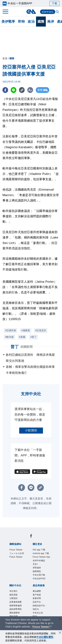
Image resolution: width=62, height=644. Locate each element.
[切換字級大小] (31, 90)
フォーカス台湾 (18, 557)
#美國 (22, 337)
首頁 (5, 58)
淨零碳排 (39, 581)
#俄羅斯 (26, 330)
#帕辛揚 (9, 337)
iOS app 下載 (41, 550)
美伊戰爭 (8, 22)
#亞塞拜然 (11, 330)
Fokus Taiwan (19, 563)
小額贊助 (31, 430)
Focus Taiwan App (42, 565)
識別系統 (15, 612)
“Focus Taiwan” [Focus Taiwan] (41, 627)
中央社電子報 (41, 590)
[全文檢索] (58, 12)
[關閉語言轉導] (60, 619)
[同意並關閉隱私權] (60, 633)
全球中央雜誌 (41, 572)
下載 (54, 3)
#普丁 (33, 337)
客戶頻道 (39, 612)
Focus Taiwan (19, 550)
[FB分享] (5, 90)
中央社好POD (42, 594)
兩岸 (51, 22)
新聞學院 (39, 585)
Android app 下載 (43, 557)
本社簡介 (15, 608)
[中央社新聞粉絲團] (31, 537)
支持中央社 (48, 12)
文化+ (36, 576)
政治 (31, 22)
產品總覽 (39, 608)
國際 (41, 22)
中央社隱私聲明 (45, 637)
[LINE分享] (14, 90)
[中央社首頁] (31, 12)
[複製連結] (22, 90)
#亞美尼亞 (41, 330)
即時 (21, 22)
